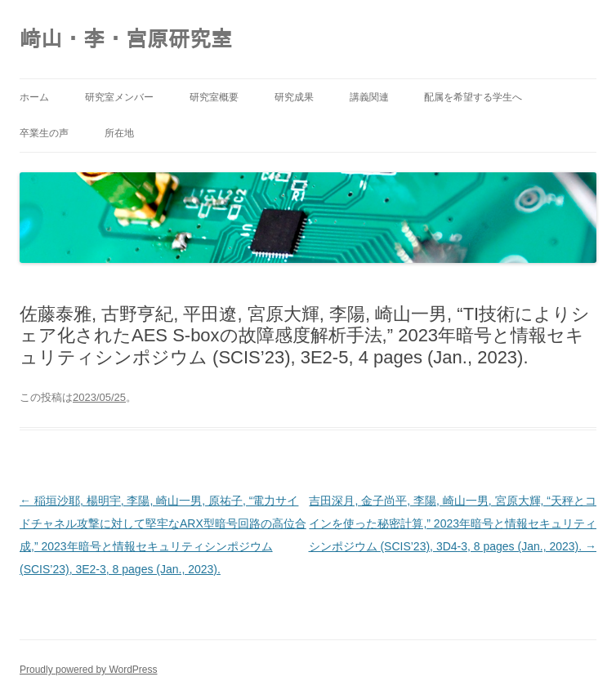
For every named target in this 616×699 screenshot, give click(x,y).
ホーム (34, 97)
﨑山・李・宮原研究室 (126, 39)
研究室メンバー (119, 97)
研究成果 (294, 97)
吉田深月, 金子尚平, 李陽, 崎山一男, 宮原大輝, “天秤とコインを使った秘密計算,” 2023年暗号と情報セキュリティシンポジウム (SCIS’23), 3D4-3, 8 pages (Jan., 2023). (453, 523)
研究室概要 (214, 97)
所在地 (119, 133)
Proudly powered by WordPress (89, 670)
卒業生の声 (44, 133)
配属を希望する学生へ (473, 97)
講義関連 (369, 97)
